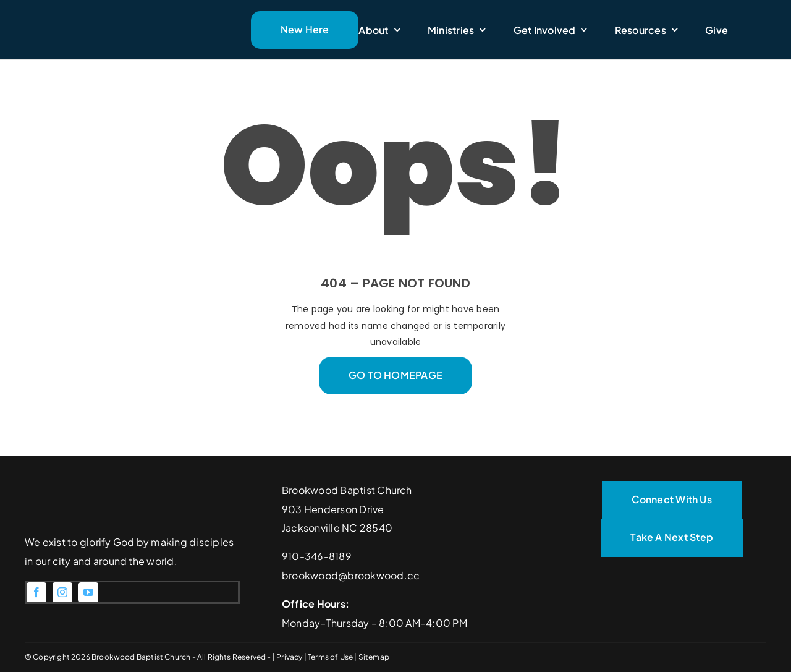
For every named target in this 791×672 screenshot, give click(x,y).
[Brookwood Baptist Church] (112, 11)
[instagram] (62, 592)
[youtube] (88, 592)
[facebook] (36, 592)
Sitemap (374, 657)
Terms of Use (331, 657)
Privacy (290, 657)
